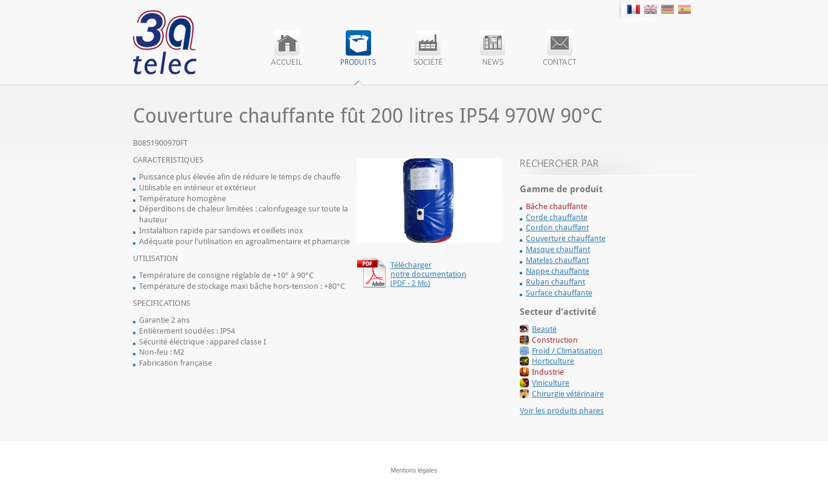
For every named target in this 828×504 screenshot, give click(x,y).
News (493, 48)
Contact (560, 48)
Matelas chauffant (557, 260)
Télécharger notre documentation (429, 274)
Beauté (544, 329)
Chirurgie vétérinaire (568, 394)
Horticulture (553, 361)
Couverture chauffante (566, 238)
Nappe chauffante (558, 271)
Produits (358, 48)
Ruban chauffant (555, 282)
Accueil (287, 48)
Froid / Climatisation (567, 351)
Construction (555, 340)
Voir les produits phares (562, 411)
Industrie (548, 372)
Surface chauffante (559, 293)
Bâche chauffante (557, 206)
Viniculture (551, 383)
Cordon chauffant (557, 228)
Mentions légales (414, 470)
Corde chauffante (557, 217)
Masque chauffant (558, 249)
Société (428, 48)
